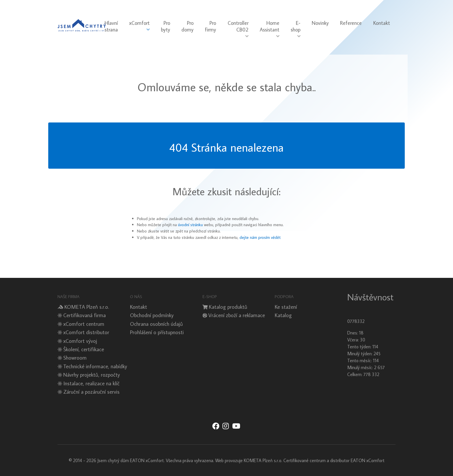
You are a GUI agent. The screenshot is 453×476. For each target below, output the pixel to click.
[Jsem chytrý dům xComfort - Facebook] (216, 426)
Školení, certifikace (84, 349)
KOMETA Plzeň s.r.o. (87, 307)
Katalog (283, 315)
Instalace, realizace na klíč (91, 383)
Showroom (75, 358)
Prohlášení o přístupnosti (157, 332)
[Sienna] (82, 24)
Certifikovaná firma (85, 315)
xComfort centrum (84, 324)
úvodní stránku (190, 225)
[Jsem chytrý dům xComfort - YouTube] (236, 426)
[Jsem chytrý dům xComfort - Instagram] (226, 426)
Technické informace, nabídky (95, 366)
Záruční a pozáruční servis (91, 392)
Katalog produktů (228, 307)
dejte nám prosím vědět (260, 237)
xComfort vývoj (80, 341)
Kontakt (139, 307)
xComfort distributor (86, 332)
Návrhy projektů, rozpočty (92, 375)
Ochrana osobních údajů (156, 324)
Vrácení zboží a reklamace (237, 315)
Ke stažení (286, 307)
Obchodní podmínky (152, 315)
